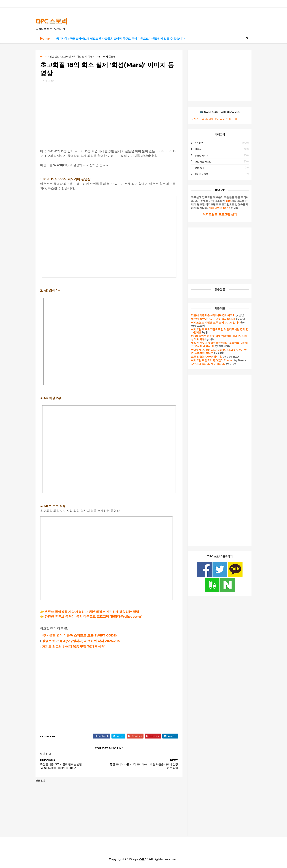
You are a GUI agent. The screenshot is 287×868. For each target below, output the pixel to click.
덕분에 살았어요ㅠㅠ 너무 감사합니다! (208, 319)
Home (45, 38)
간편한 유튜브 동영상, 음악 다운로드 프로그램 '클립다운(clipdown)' (98, 618)
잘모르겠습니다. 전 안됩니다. (203, 364)
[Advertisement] (109, 114)
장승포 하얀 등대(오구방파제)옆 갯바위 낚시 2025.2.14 (86, 642)
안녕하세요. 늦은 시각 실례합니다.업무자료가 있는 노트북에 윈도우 (214, 351)
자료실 (193, 149)
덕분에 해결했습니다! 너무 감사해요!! (208, 315)
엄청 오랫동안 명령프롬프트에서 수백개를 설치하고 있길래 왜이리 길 (215, 344)
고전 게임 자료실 (198, 161)
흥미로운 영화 (197, 174)
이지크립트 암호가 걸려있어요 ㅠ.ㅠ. (208, 360)
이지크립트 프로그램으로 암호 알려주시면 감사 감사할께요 (215, 331)
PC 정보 (194, 143)
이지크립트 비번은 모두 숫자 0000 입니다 (211, 322)
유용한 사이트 (197, 155)
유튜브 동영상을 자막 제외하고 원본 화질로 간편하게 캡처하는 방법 (96, 613)
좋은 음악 (195, 168)
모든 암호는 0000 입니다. (202, 356)
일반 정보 (59, 56)
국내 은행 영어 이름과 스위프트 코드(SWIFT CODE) (84, 636)
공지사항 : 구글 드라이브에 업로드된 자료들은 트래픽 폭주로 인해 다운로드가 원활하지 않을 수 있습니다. (121, 38)
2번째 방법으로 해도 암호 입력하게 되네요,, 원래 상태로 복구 (215, 338)
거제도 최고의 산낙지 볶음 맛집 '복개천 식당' (78, 648)
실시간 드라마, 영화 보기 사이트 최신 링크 (211, 119)
